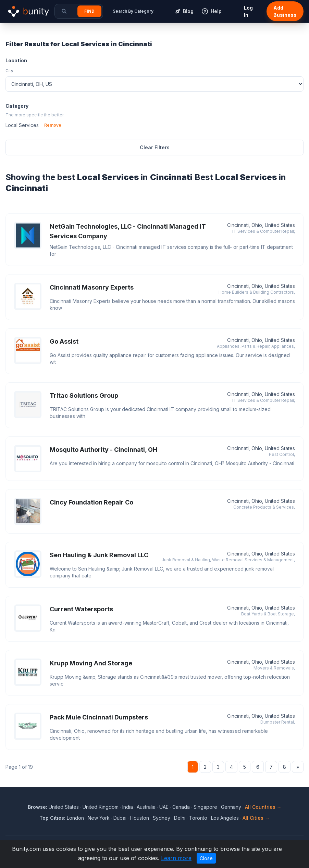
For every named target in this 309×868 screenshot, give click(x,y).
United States (64, 807)
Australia (146, 807)
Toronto (198, 818)
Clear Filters (155, 147)
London (75, 818)
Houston (140, 818)
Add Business (285, 11)
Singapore (205, 807)
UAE (164, 807)
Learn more (176, 858)
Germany (231, 807)
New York (99, 818)
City (9, 71)
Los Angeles (225, 818)
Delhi (180, 818)
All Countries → (263, 807)
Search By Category (133, 11)
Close (206, 858)
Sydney (162, 818)
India (128, 807)
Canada (181, 807)
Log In (248, 11)
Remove (53, 125)
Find (89, 11)
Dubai (120, 818)
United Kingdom (101, 807)
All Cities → (256, 818)
